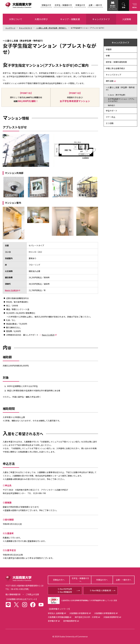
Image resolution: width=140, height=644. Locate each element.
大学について (16, 19)
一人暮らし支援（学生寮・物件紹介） (120, 89)
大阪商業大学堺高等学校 (105, 613)
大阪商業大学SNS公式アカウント (22, 599)
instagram (25, 605)
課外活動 (110, 81)
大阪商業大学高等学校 (79, 613)
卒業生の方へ (102, 580)
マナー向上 (111, 117)
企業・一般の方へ (124, 580)
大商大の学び (41, 19)
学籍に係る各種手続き (115, 68)
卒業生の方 (80, 5)
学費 (108, 56)
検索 (124, 7)
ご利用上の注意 (32, 594)
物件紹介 (111, 105)
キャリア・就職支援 (70, 19)
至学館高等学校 (70, 621)
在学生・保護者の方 (63, 5)
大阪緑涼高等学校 (111, 617)
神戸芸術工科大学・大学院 (86, 617)
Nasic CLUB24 (11, 290)
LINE (8, 605)
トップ (10, 28)
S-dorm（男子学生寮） (117, 95)
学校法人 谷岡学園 (56, 613)
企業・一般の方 (95, 5)
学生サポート (112, 111)
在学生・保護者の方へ (80, 580)
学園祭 (109, 49)
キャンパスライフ (101, 19)
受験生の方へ (59, 580)
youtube (41, 605)
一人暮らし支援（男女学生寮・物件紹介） (51, 28)
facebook (33, 605)
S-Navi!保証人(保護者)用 (101, 590)
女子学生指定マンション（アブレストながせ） (88, 28)
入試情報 (127, 19)
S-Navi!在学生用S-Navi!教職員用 (65, 590)
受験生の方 (46, 5)
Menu (135, 5)
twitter (16, 605)
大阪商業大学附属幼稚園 (58, 617)
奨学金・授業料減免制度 (116, 62)
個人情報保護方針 (13, 594)
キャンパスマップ (113, 75)
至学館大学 (53, 621)
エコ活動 (110, 123)
